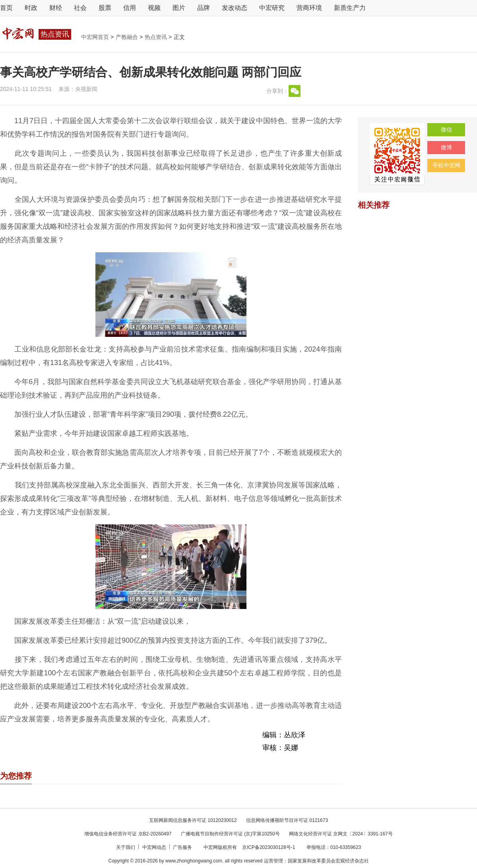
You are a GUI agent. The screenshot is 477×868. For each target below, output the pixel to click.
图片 (179, 8)
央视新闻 (86, 89)
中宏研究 (272, 8)
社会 (80, 8)
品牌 (204, 8)
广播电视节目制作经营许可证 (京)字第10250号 (230, 834)
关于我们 (126, 847)
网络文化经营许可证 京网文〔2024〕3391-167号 (341, 834)
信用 (130, 8)
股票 (105, 8)
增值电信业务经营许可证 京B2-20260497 (128, 834)
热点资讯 (157, 37)
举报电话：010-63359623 (334, 847)
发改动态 (235, 8)
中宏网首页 (96, 37)
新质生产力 (350, 8)
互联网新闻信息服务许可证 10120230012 (193, 820)
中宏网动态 (155, 847)
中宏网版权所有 (221, 847)
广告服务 (183, 847)
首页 (6, 8)
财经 (56, 8)
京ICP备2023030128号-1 (269, 847)
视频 (154, 8)
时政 (31, 8)
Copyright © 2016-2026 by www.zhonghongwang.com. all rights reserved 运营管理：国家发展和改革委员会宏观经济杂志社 (238, 861)
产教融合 (128, 37)
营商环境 (309, 8)
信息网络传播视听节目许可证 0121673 (287, 820)
